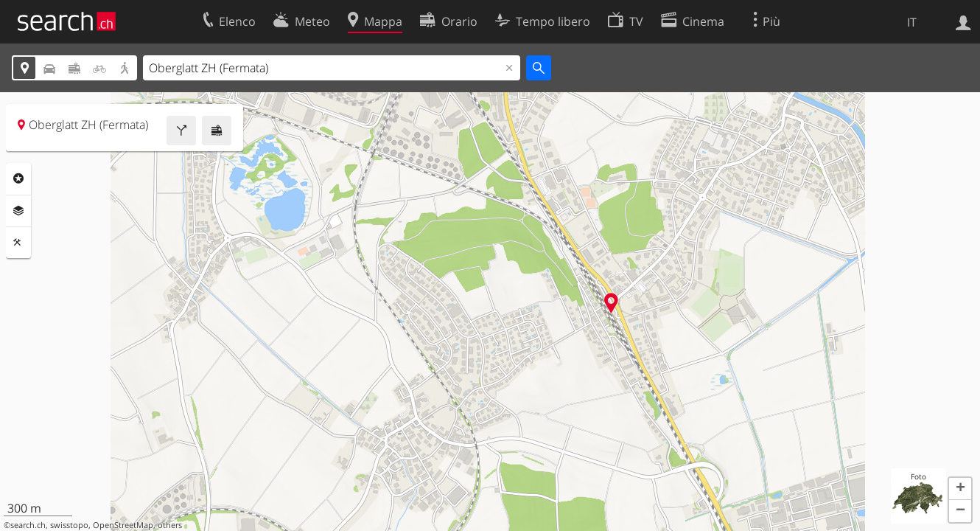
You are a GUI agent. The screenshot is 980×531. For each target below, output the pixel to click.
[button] (960, 489)
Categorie (18, 178)
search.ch (28, 525)
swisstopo (69, 525)
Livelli (18, 211)
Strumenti (18, 243)
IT (912, 22)
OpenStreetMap (123, 525)
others (170, 525)
